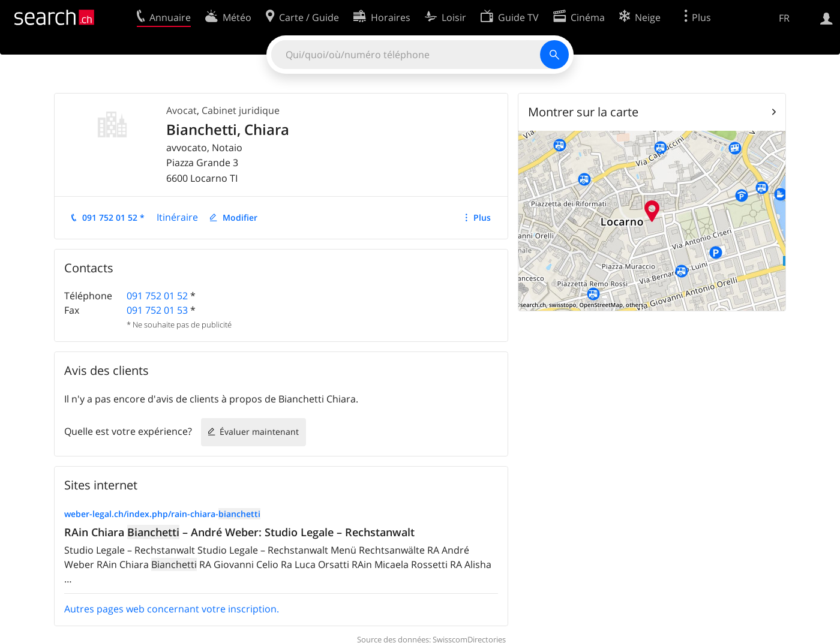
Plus (482, 217)
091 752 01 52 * (113, 217)
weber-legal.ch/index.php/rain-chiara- (162, 514)
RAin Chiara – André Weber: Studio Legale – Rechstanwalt (239, 532)
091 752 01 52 (157, 296)
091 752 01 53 (157, 310)
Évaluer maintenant (259, 432)
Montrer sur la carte (583, 112)
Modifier (240, 217)
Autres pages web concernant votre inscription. (172, 609)
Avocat (181, 110)
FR (784, 18)
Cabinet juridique (241, 110)
